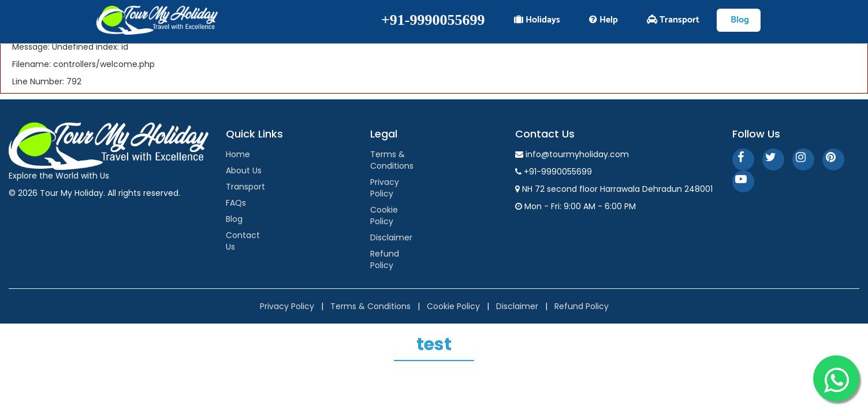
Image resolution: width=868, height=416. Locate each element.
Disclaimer (391, 237)
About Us (244, 170)
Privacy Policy (385, 188)
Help (603, 20)
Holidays (537, 20)
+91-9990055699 (433, 20)
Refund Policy (385, 259)
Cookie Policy (384, 216)
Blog (234, 219)
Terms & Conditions (392, 160)
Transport (245, 187)
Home (238, 154)
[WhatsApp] (836, 378)
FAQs (236, 203)
